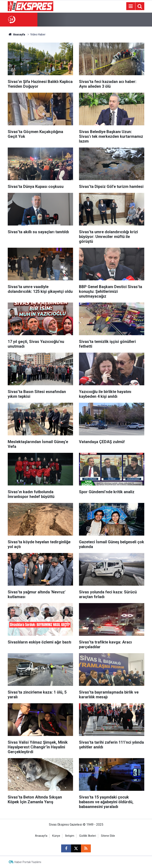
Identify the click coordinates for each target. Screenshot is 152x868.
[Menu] (131, 6)
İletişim (70, 836)
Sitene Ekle (108, 836)
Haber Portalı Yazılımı (28, 862)
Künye (56, 836)
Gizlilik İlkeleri (88, 836)
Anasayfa (16, 34)
